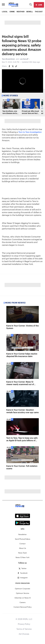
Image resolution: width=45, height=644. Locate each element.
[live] (39, 5)
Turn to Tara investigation (30, 132)
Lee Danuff (24, 59)
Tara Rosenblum (8, 59)
